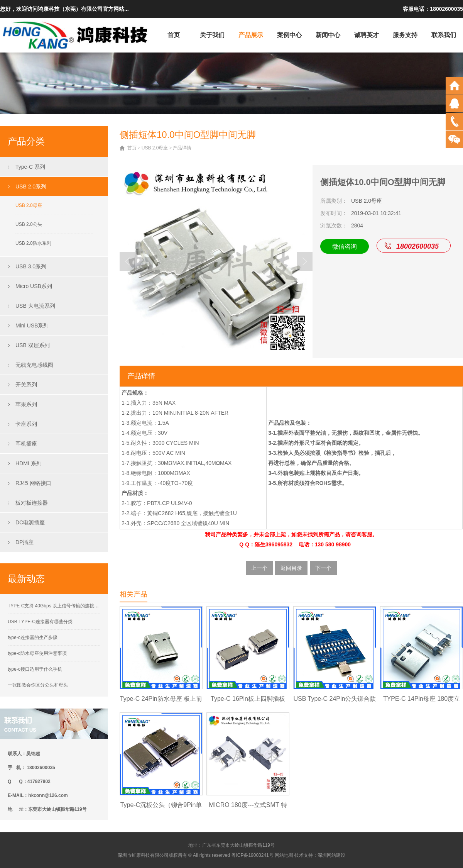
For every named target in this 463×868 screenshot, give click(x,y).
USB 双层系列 (33, 345)
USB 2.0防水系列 (33, 243)
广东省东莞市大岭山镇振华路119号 (238, 845)
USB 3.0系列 (31, 266)
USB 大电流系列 (35, 306)
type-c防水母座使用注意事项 (37, 653)
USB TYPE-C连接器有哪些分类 (40, 622)
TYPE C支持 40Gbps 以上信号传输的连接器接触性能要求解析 (72, 606)
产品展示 (251, 35)
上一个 (259, 568)
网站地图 (284, 855)
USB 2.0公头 (29, 224)
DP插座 (25, 542)
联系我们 (444, 35)
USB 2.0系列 (31, 186)
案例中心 (289, 35)
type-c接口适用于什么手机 (35, 669)
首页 (174, 35)
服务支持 (405, 35)
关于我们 (212, 35)
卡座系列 (26, 424)
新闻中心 (328, 35)
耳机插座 (26, 444)
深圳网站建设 (331, 855)
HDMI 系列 (29, 463)
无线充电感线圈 (34, 365)
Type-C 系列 (30, 167)
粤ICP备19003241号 (252, 855)
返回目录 (291, 568)
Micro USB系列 (34, 286)
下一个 (323, 568)
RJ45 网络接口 (33, 483)
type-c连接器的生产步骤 (33, 637)
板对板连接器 (32, 503)
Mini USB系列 (32, 325)
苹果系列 (26, 404)
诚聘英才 (367, 35)
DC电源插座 (30, 522)
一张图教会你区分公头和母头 (38, 685)
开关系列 (26, 385)
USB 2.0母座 (29, 205)
